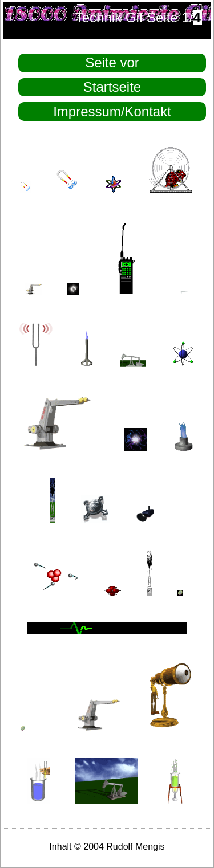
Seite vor (112, 62)
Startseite (112, 87)
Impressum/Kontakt (112, 111)
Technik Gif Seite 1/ (139, 17)
